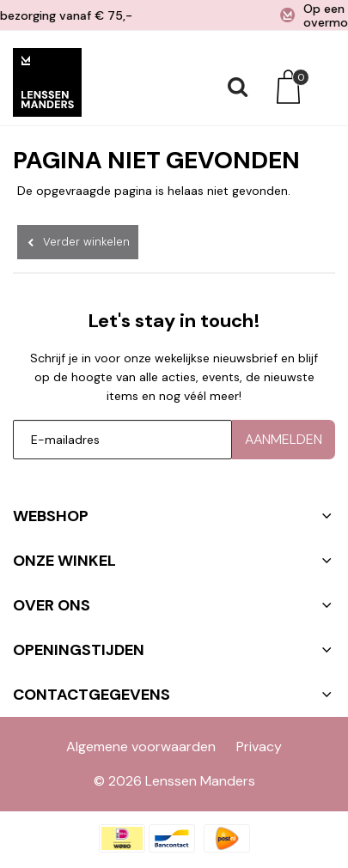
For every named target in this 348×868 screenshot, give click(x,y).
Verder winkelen (86, 242)
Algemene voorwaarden (141, 747)
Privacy (259, 747)
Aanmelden (284, 439)
